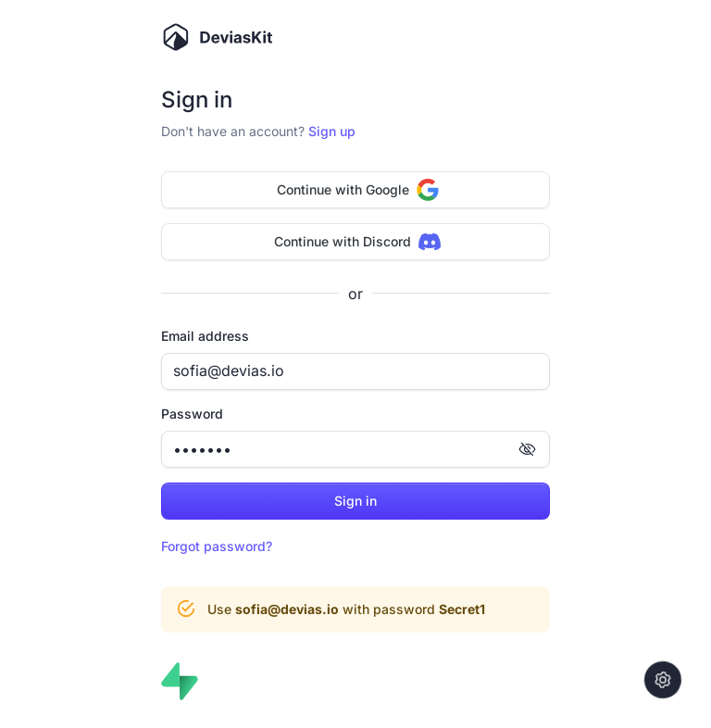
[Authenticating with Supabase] (180, 681)
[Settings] (663, 680)
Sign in (355, 501)
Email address (205, 336)
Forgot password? (217, 546)
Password (192, 414)
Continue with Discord (357, 242)
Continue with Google (358, 190)
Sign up (332, 131)
